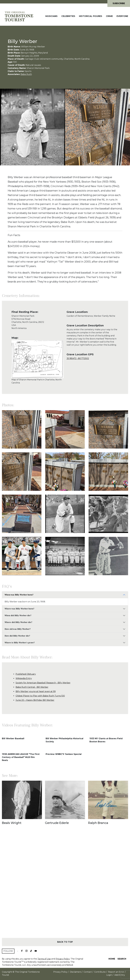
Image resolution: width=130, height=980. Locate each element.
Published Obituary (26, 674)
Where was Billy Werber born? (19, 609)
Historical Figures (91, 16)
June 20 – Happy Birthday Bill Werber (35, 700)
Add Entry (120, 975)
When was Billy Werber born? (19, 595)
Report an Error (116, 972)
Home (112, 959)
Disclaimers (75, 972)
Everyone (122, 16)
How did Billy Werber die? (17, 636)
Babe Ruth (26, 74)
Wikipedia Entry (24, 678)
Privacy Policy (63, 959)
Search (122, 959)
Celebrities (68, 16)
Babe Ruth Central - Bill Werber (32, 687)
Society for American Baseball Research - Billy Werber (43, 683)
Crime (109, 16)
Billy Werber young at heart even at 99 (36, 691)
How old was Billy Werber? (18, 629)
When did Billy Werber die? (18, 616)
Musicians (51, 16)
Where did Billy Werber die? (18, 622)
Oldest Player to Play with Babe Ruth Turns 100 (40, 696)
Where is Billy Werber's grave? (20, 643)
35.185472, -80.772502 (78, 358)
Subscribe (119, 3)
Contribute (100, 972)
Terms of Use (44, 959)
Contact (88, 972)
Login (109, 975)
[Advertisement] (65, 886)
